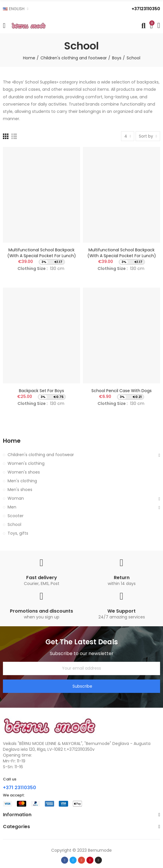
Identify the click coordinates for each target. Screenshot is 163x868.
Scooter (16, 516)
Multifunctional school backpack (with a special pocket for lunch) (42, 253)
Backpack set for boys (41, 391)
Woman (16, 498)
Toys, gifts (18, 533)
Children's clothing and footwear (41, 455)
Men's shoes (20, 490)
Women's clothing (26, 463)
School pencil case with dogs (122, 391)
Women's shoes (24, 472)
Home (12, 441)
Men (12, 507)
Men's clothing (22, 481)
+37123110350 (146, 9)
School (14, 524)
